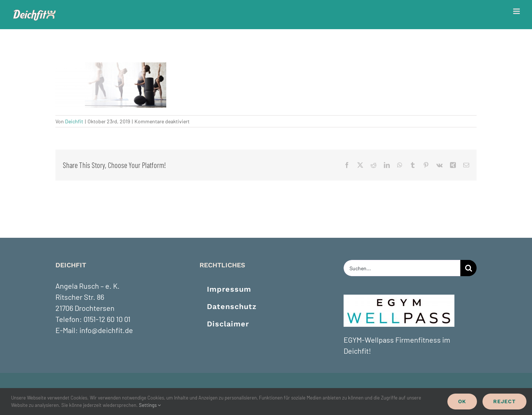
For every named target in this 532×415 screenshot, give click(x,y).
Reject (504, 401)
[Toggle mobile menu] (517, 11)
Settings (150, 405)
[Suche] (468, 268)
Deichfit (74, 121)
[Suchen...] (402, 268)
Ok (462, 401)
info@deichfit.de (106, 330)
